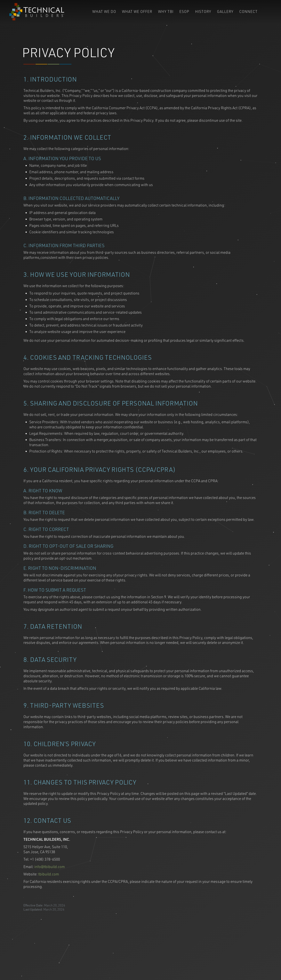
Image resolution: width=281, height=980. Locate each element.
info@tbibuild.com (50, 867)
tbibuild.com (49, 874)
